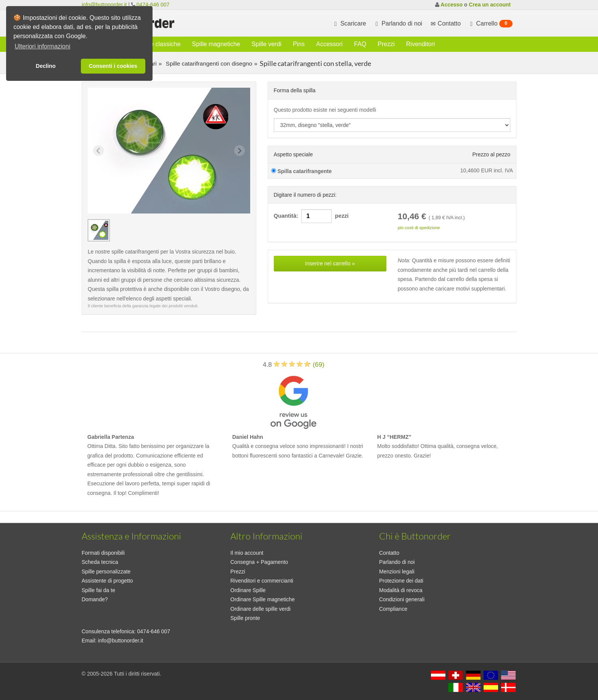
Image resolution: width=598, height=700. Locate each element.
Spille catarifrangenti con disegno (208, 63)
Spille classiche (160, 44)
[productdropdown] (392, 125)
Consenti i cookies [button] (113, 66)
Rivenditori (421, 44)
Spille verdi (267, 44)
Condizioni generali (402, 599)
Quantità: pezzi (311, 216)
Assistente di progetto (107, 581)
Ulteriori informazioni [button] (42, 46)
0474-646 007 (153, 5)
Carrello (490, 24)
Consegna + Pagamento (259, 562)
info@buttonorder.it (104, 5)
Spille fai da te (98, 590)
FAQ (360, 44)
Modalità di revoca (401, 590)
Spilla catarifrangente (301, 171)
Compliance (393, 609)
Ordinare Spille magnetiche (263, 599)
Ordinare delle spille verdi (260, 609)
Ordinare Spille (248, 590)
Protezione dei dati (401, 581)
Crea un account (490, 5)
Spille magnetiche (216, 44)
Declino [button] (46, 66)
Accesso (452, 5)
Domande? (95, 599)
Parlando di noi (398, 24)
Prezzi (386, 44)
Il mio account (247, 553)
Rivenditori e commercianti (262, 581)
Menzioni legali (397, 572)
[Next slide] (240, 151)
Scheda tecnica (100, 562)
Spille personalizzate (106, 572)
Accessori (329, 44)
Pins (299, 44)
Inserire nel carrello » (330, 263)
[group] (99, 230)
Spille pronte (245, 618)
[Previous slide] (98, 151)
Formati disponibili (103, 553)
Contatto (389, 553)
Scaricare (349, 24)
